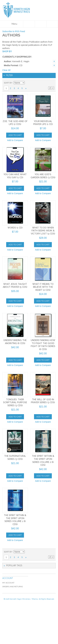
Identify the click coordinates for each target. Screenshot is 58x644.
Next (26, 88)
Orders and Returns (13, 587)
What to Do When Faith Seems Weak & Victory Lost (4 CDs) (43, 231)
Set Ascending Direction (28, 83)
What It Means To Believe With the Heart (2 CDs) (43, 287)
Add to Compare (15, 140)
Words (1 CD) (15, 228)
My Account (8, 583)
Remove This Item (54, 61)
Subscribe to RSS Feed (14, 31)
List (52, 83)
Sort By (8, 83)
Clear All (6, 70)
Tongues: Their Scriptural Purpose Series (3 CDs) (15, 402)
